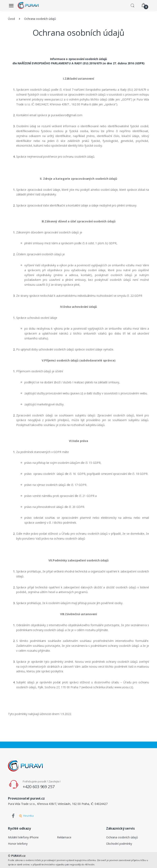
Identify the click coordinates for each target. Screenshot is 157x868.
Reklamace (64, 837)
